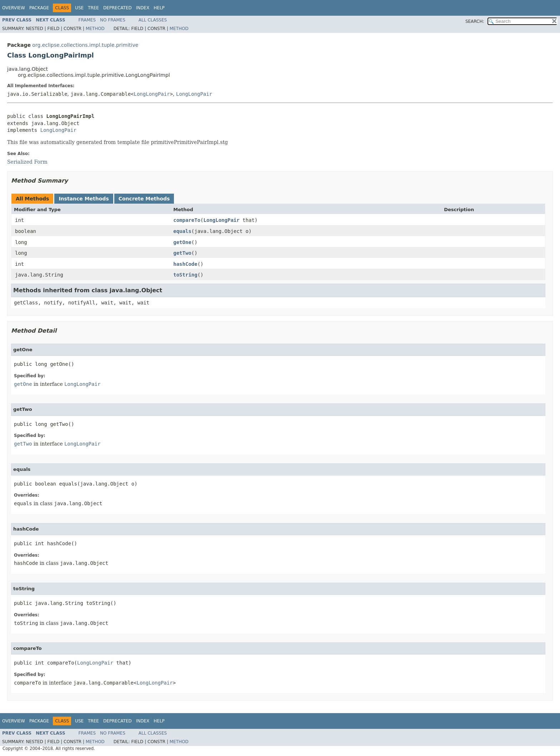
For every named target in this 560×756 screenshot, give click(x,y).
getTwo (182, 253)
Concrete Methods (144, 199)
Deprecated (117, 8)
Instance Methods (84, 199)
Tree (93, 8)
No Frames (113, 20)
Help (159, 8)
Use (79, 8)
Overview (14, 8)
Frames (87, 20)
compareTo (187, 220)
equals (182, 231)
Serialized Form (27, 162)
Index (143, 8)
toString (185, 275)
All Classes (153, 20)
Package (39, 8)
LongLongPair (152, 94)
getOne (182, 242)
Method (95, 29)
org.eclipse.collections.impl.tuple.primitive (85, 45)
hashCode (185, 264)
